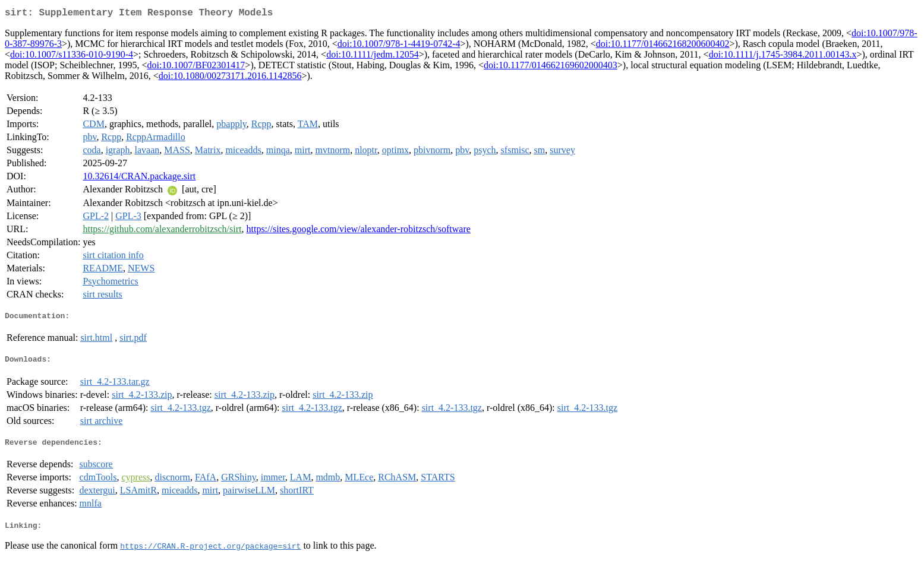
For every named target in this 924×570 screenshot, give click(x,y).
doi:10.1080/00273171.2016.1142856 (230, 78)
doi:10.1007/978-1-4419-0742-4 (399, 46)
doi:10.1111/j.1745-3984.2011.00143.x (783, 57)
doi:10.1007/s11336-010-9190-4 (72, 57)
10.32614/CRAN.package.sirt (139, 178)
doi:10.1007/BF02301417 (196, 67)
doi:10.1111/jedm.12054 (373, 57)
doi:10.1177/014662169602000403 (551, 67)
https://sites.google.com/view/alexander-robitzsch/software (359, 231)
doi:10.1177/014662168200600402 (663, 46)
